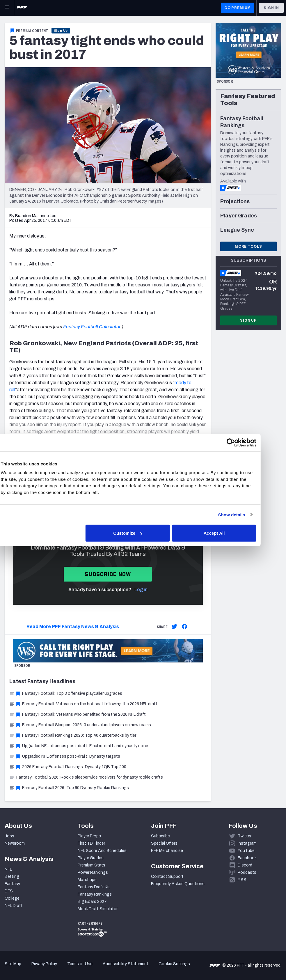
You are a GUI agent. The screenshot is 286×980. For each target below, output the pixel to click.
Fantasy (12, 884)
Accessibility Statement (126, 964)
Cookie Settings (174, 964)
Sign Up (61, 31)
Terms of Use (80, 964)
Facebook (247, 858)
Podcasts (247, 872)
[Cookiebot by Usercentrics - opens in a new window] (244, 442)
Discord (245, 865)
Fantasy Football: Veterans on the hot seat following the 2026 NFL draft (83, 704)
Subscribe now (108, 574)
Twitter (245, 836)
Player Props (89, 836)
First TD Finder (91, 843)
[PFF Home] (22, 8)
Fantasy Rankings (95, 894)
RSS (242, 880)
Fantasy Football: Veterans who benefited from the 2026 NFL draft (78, 714)
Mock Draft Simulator (98, 909)
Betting (12, 877)
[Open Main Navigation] (7, 8)
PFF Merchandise (167, 851)
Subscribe (160, 836)
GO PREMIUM (238, 8)
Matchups (87, 880)
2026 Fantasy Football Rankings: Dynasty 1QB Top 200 (68, 767)
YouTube (246, 851)
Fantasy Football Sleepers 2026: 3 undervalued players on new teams (80, 725)
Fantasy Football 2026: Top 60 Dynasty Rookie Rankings (69, 788)
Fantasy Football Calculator (92, 327)
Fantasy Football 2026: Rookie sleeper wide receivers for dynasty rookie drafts (86, 777)
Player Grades (91, 858)
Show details (245, 514)
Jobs (9, 836)
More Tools (248, 247)
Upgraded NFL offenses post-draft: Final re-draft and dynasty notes (79, 746)
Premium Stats (92, 865)
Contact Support (167, 877)
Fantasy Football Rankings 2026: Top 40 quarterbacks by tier (73, 735)
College (12, 898)
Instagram (247, 843)
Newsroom (15, 843)
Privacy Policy (44, 964)
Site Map (13, 964)
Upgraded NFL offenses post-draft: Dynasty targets (65, 756)
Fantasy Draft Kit (94, 887)
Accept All (228, 533)
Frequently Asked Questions (178, 884)
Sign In (271, 8)
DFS (9, 891)
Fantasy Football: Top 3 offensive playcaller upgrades (66, 693)
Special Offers (164, 843)
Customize (142, 533)
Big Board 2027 (92, 902)
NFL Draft (14, 906)
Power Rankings (93, 872)
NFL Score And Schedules (102, 851)
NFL (8, 869)
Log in (141, 590)
